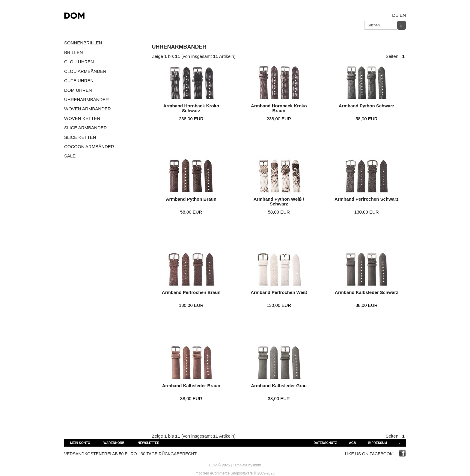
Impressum (377, 443)
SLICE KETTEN (80, 137)
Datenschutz (325, 443)
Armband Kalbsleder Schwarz (367, 292)
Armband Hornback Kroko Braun (279, 108)
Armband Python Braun (191, 199)
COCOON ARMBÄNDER (89, 147)
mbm (257, 465)
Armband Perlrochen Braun (191, 292)
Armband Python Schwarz (367, 106)
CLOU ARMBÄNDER (85, 71)
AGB (352, 443)
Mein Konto (80, 443)
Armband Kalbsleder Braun (191, 386)
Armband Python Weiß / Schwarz (279, 202)
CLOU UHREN (79, 62)
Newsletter (148, 443)
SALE (70, 156)
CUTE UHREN (79, 81)
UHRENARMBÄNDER (86, 99)
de (395, 15)
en (403, 15)
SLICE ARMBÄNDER (86, 128)
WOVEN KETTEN (82, 118)
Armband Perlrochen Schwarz (366, 199)
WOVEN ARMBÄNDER (88, 109)
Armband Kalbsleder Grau (279, 386)
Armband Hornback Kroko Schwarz (191, 108)
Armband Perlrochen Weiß (279, 292)
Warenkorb (114, 443)
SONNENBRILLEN (83, 43)
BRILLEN (74, 52)
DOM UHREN (78, 90)
